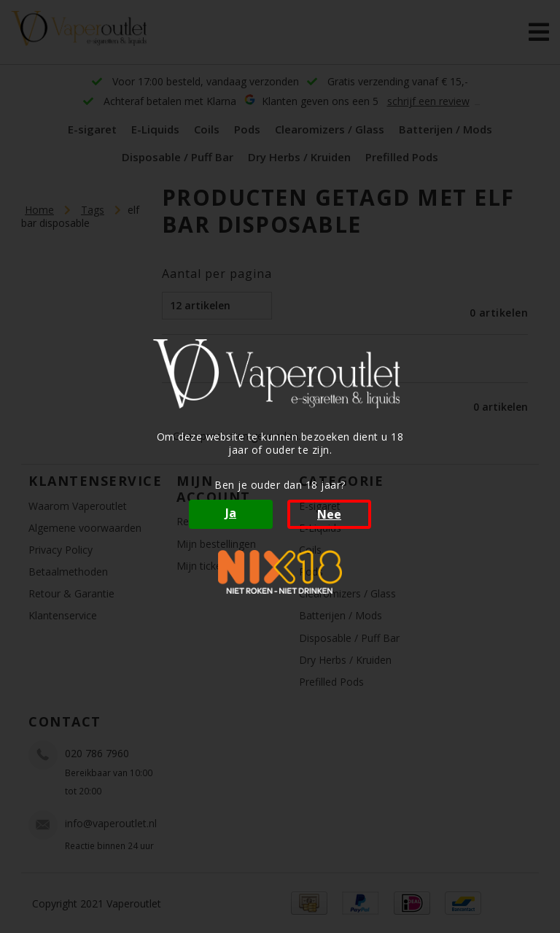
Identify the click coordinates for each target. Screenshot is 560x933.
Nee (329, 514)
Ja (231, 513)
